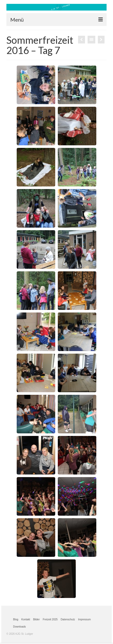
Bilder (36, 619)
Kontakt (26, 619)
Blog (16, 619)
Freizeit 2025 (50, 619)
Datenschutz (68, 619)
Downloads (19, 627)
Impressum (84, 619)
